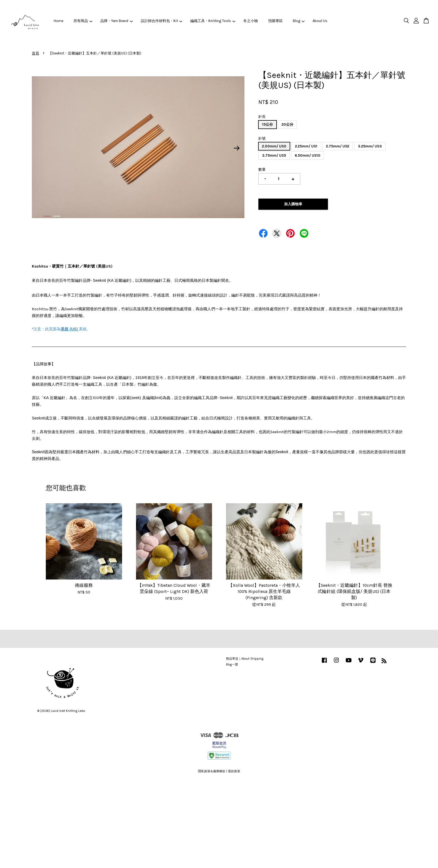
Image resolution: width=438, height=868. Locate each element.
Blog (299, 21)
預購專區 (275, 21)
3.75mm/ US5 (274, 155)
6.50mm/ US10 (308, 155)
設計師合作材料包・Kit (162, 21)
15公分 (267, 124)
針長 (262, 117)
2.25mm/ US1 (306, 146)
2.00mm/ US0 (274, 146)
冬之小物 (251, 21)
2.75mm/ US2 (338, 146)
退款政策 (234, 771)
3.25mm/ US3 (370, 146)
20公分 (287, 124)
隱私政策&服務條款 (212, 771)
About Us (320, 21)
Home (59, 21)
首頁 (35, 53)
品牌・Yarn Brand (116, 21)
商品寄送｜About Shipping (245, 659)
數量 (262, 169)
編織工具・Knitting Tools (213, 21)
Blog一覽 (232, 665)
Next (237, 148)
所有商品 (83, 21)
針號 (262, 138)
